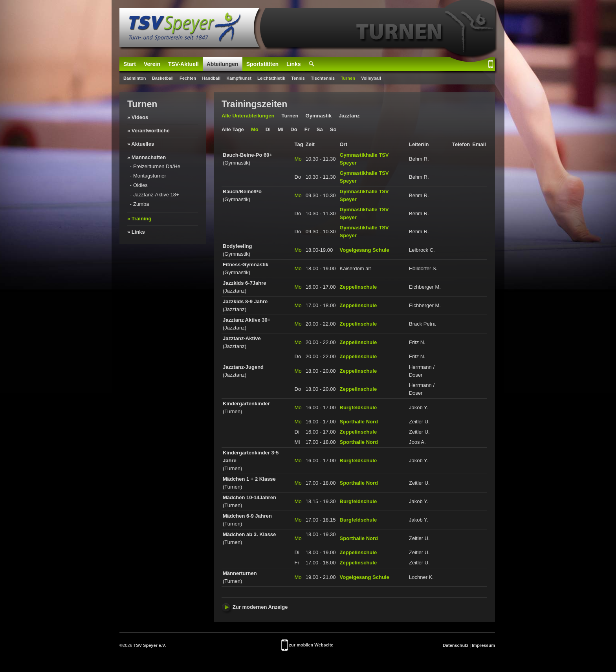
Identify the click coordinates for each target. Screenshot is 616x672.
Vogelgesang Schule (365, 250)
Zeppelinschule (358, 287)
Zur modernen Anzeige (255, 607)
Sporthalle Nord (359, 422)
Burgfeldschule (358, 407)
